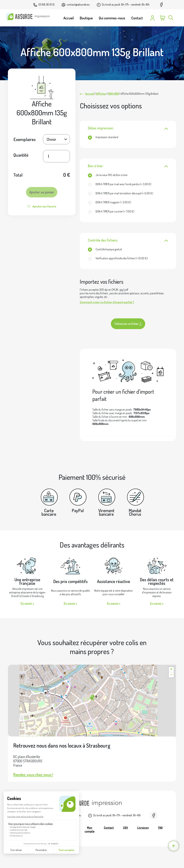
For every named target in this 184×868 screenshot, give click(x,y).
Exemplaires (25, 139)
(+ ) (120, 184)
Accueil (90, 94)
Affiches (101, 94)
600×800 (113, 94)
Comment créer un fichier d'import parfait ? (107, 302)
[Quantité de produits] (56, 156)
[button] (92, 698)
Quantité (21, 155)
